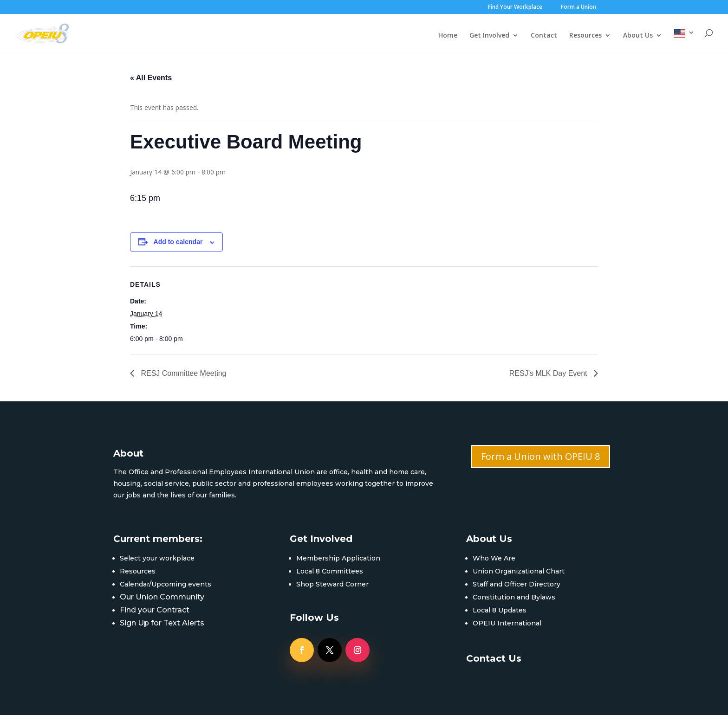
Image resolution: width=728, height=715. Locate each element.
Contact (544, 36)
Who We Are (494, 558)
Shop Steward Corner (332, 584)
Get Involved (489, 36)
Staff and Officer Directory (517, 584)
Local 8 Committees (330, 571)
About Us (638, 36)
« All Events (151, 78)
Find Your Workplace (515, 7)
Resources (585, 36)
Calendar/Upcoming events (166, 584)
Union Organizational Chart (519, 571)
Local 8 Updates (500, 610)
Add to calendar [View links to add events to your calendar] (178, 242)
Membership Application (338, 558)
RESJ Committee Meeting (183, 373)
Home (448, 36)
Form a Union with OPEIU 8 (540, 456)
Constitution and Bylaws (514, 597)
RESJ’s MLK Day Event (549, 373)
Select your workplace (157, 558)
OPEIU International (507, 623)
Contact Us (494, 658)
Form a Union (578, 7)
